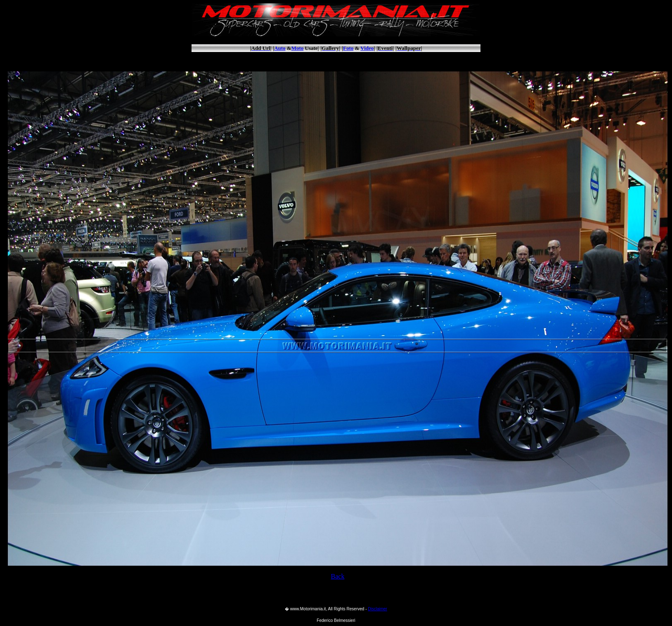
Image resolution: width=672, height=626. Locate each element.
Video (367, 48)
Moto (298, 48)
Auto (280, 48)
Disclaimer (377, 609)
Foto (348, 48)
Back (338, 576)
